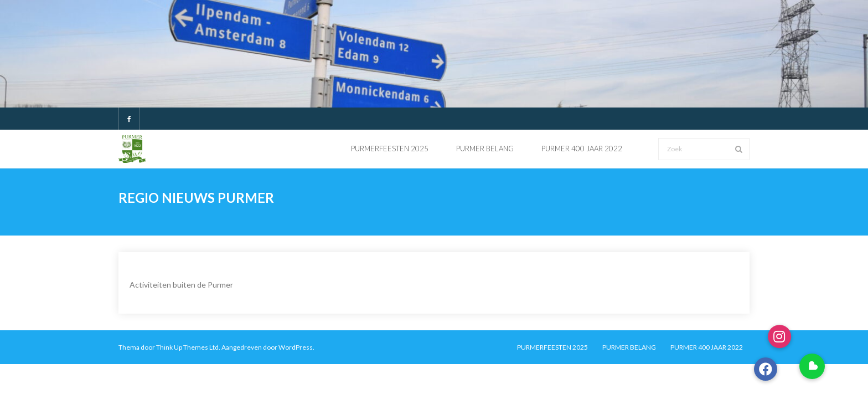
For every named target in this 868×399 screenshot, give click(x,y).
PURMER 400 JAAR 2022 (707, 347)
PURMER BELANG (629, 347)
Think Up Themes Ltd (187, 347)
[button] (812, 366)
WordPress (296, 347)
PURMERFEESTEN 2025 (552, 347)
